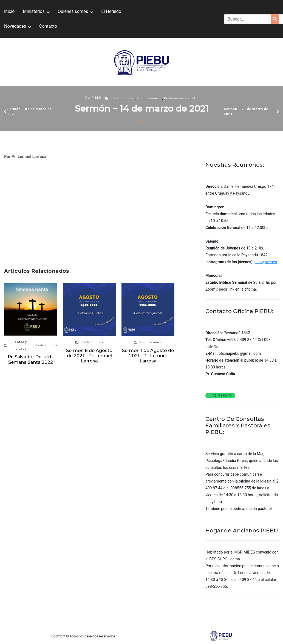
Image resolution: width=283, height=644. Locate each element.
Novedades (15, 26)
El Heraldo (111, 11)
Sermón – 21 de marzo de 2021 (246, 112)
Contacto (48, 26)
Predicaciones (122, 98)
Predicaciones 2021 (180, 98)
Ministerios (34, 11)
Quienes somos (73, 11)
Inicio (9, 11)
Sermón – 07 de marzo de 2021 (30, 112)
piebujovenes (266, 262)
